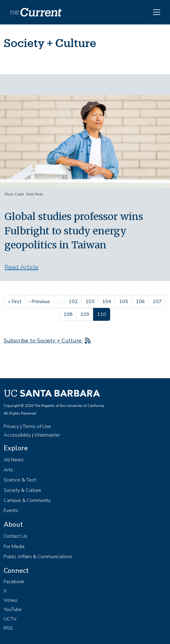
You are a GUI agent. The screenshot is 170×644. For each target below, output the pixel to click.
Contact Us (16, 536)
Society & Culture (22, 490)
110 (103, 314)
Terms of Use (37, 426)
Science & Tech (20, 480)
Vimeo (11, 600)
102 (74, 301)
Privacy (11, 426)
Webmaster (47, 435)
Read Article (22, 267)
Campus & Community (27, 500)
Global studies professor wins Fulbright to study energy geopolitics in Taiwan (74, 231)
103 (91, 301)
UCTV (10, 619)
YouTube (13, 609)
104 (108, 301)
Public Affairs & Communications (38, 557)
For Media (14, 547)
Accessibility (17, 435)
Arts (8, 470)
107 (158, 301)
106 (141, 301)
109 (86, 314)
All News (14, 460)
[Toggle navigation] (157, 12)
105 (124, 301)
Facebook (14, 582)
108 (69, 314)
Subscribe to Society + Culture (43, 341)
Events (11, 510)
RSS (8, 628)
